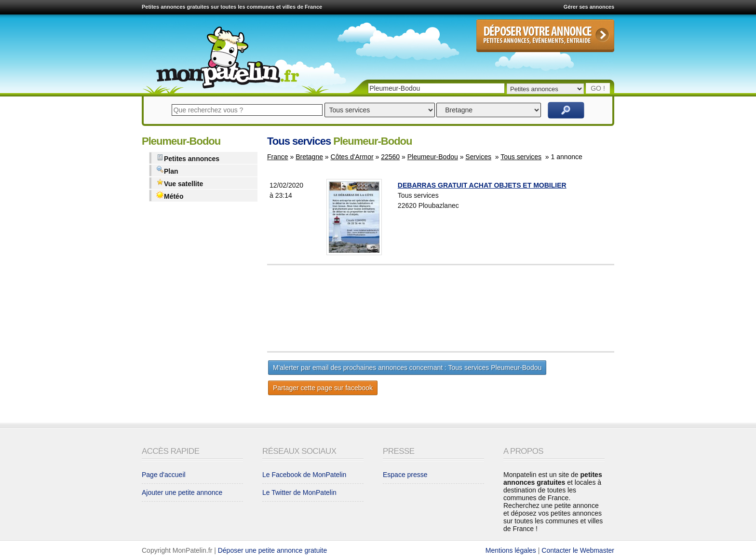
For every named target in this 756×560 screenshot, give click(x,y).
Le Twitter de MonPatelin (299, 492)
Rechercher (566, 110)
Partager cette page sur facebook (323, 388)
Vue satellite (180, 183)
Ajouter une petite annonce (182, 492)
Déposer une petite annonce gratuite (273, 550)
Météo (170, 196)
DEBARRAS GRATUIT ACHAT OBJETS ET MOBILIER (482, 185)
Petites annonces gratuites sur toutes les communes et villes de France (232, 7)
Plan (167, 171)
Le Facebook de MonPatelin (304, 475)
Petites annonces (188, 158)
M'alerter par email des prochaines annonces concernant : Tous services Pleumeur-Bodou (407, 368)
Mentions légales (511, 550)
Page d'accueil (164, 475)
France (278, 157)
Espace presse (405, 475)
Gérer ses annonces (589, 7)
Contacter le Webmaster (578, 550)
